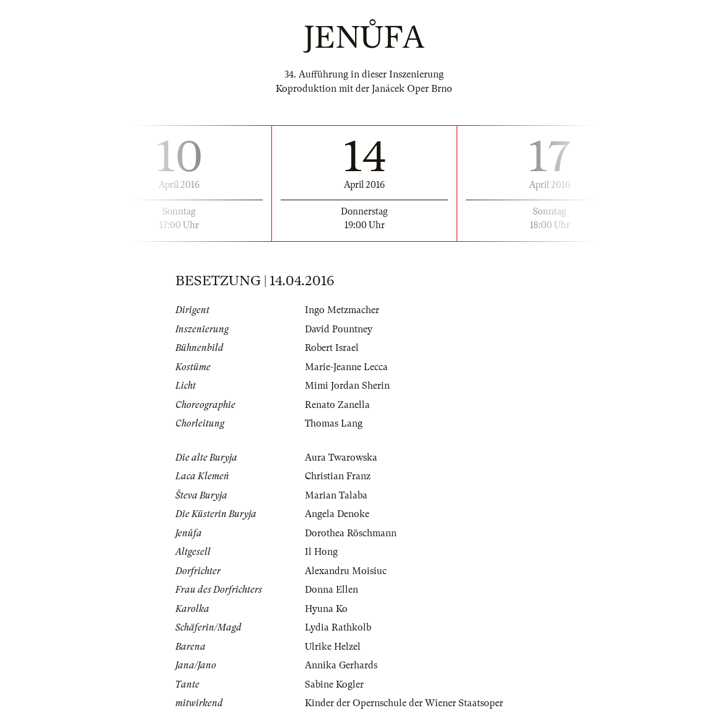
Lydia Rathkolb (338, 627)
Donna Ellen (331, 590)
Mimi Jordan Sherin (347, 386)
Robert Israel (332, 348)
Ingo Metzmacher (342, 310)
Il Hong (321, 552)
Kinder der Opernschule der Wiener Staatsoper (404, 703)
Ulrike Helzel (333, 647)
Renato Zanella (337, 405)
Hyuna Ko (326, 609)
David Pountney (339, 329)
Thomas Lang (334, 423)
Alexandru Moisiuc (346, 571)
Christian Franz (338, 476)
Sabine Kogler (334, 684)
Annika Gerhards (341, 665)
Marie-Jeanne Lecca (346, 367)
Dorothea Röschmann (351, 533)
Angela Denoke (337, 514)
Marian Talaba (336, 495)
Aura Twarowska (341, 458)
